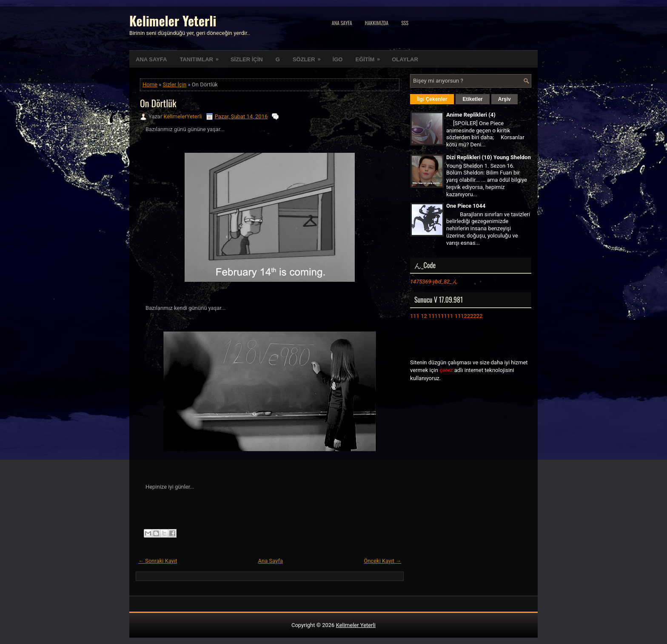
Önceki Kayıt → (382, 561)
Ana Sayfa (342, 23)
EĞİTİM (370, 57)
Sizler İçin (175, 84)
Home (150, 84)
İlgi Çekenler (432, 99)
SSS (405, 23)
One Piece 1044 (466, 206)
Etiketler (472, 99)
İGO (338, 59)
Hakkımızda (377, 23)
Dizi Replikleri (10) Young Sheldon (489, 157)
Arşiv (505, 99)
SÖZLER (309, 57)
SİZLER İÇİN (247, 59)
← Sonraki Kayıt (158, 561)
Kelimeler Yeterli (173, 21)
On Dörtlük (158, 103)
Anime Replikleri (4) (471, 115)
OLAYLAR (405, 59)
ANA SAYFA (151, 59)
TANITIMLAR (202, 57)
